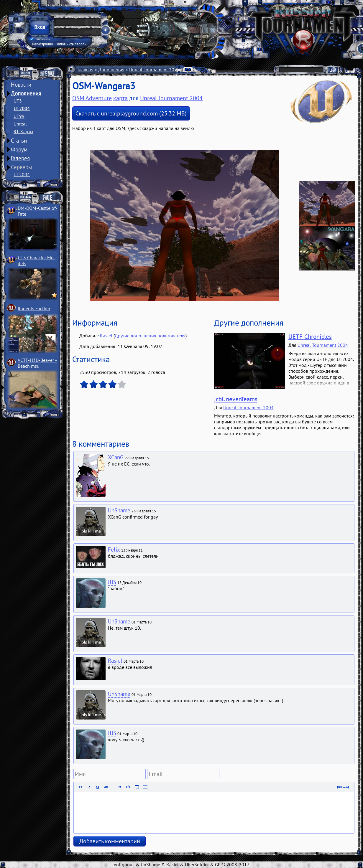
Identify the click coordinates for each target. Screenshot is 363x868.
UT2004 (22, 108)
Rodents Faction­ (34, 308)
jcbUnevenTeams (236, 399)
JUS (112, 582)
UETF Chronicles (310, 337)
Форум (19, 149)
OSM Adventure (92, 98)
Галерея (20, 158)
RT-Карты (23, 131)
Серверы (22, 167)
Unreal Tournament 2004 (154, 70)
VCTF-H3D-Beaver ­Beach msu (37, 363)
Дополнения (26, 93)
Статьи (19, 141)
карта (120, 98)
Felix (114, 549)
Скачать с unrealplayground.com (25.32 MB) (131, 113)
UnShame (119, 510)
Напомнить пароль (71, 44)
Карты (191, 70)
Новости (21, 85)
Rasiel (106, 336)
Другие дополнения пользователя (150, 336)
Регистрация (42, 44)
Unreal (20, 124)
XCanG (116, 457)
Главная (86, 70)
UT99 (19, 116)
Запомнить (40, 39)
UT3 (18, 101)
